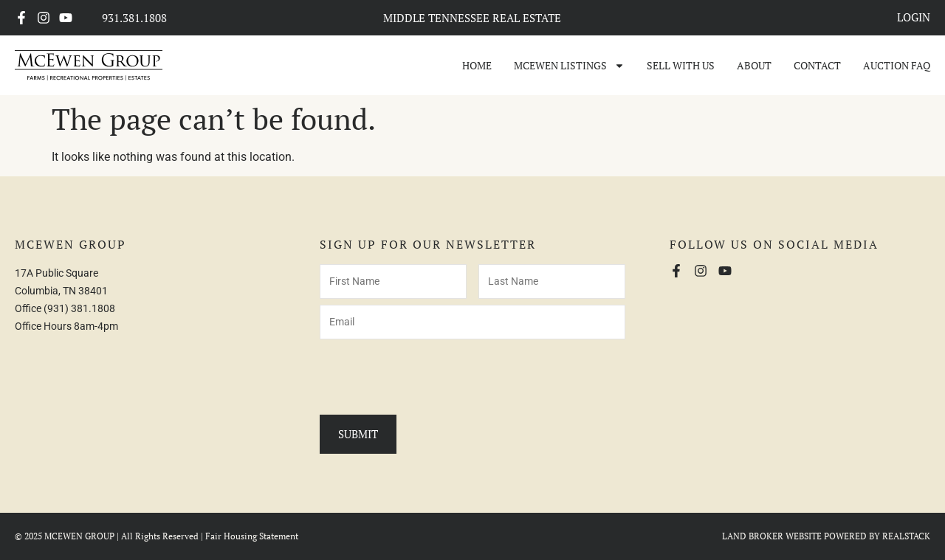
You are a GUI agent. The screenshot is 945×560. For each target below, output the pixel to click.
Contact (817, 65)
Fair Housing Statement (252, 536)
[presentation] (432, 374)
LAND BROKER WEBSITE (772, 536)
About (754, 65)
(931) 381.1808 (79, 308)
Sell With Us (681, 65)
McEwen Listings (569, 66)
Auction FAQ (897, 65)
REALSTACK (906, 536)
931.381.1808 (134, 18)
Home (477, 65)
